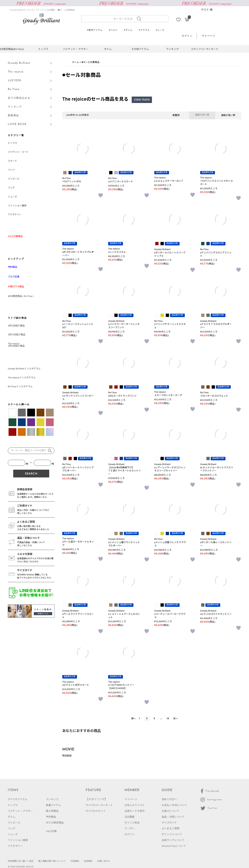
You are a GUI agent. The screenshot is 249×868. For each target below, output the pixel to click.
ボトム (108, 49)
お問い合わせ (103, 861)
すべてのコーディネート (99, 805)
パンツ (11, 170)
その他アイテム (140, 49)
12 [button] (168, 719)
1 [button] (140, 719)
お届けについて (171, 811)
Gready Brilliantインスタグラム (24, 369)
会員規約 (88, 861)
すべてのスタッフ (96, 811)
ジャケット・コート (18, 152)
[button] (133, 719)
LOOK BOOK (17, 124)
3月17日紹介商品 (17, 335)
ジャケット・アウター (76, 49)
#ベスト (113, 30)
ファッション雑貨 (17, 206)
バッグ (11, 188)
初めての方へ (169, 799)
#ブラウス (144, 30)
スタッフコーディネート (205, 49)
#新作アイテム (95, 30)
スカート (12, 161)
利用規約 (75, 861)
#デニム (128, 30)
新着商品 (13, 116)
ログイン (187, 36)
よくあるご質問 (171, 828)
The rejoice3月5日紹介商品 (16, 345)
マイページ (209, 36)
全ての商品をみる (19, 98)
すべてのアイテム (18, 799)
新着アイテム (53, 805)
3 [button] (154, 719)
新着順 (176, 115)
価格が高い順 (228, 115)
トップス (43, 49)
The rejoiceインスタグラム (22, 378)
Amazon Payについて (174, 846)
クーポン (130, 828)
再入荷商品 (52, 811)
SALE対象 (51, 831)
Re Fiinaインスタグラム (20, 387)
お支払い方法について (174, 805)
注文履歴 (130, 817)
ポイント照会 (132, 822)
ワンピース (14, 179)
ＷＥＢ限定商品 (55, 822)
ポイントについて (172, 834)
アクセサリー (15, 215)
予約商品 (51, 817)
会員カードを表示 (135, 811)
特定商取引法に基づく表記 (21, 861)
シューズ (12, 197)
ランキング (172, 49)
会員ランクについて (173, 840)
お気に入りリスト (135, 805)
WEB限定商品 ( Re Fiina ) (21, 296)
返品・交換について (173, 817)
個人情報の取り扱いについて (52, 861)
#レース (160, 30)
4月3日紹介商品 (16, 326)
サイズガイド (169, 822)
